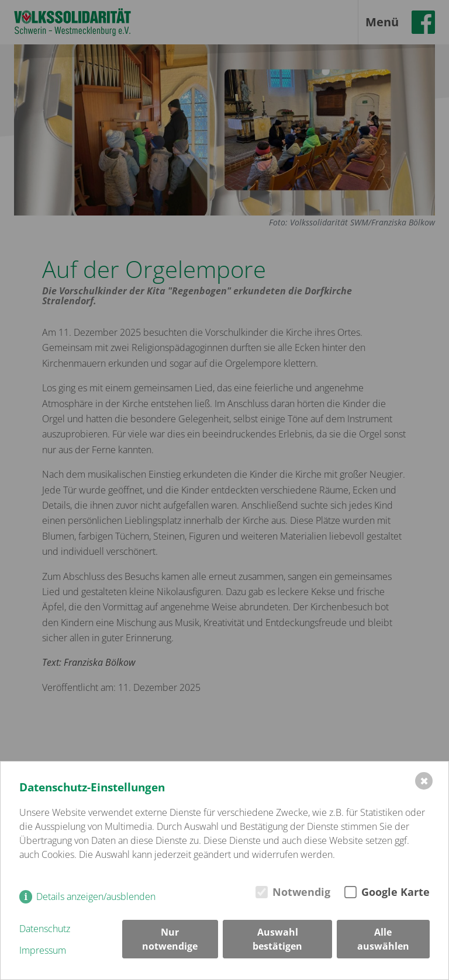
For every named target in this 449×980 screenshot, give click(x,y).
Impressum (43, 950)
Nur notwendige (170, 939)
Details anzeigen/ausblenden (96, 896)
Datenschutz (45, 929)
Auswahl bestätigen (277, 939)
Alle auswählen (383, 939)
